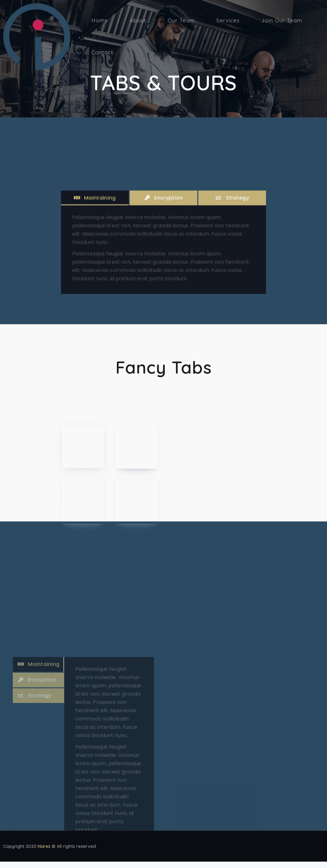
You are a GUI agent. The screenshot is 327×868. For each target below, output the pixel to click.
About (138, 20)
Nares (44, 849)
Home (100, 20)
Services (228, 20)
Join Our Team (282, 20)
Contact (102, 52)
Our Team (181, 20)
